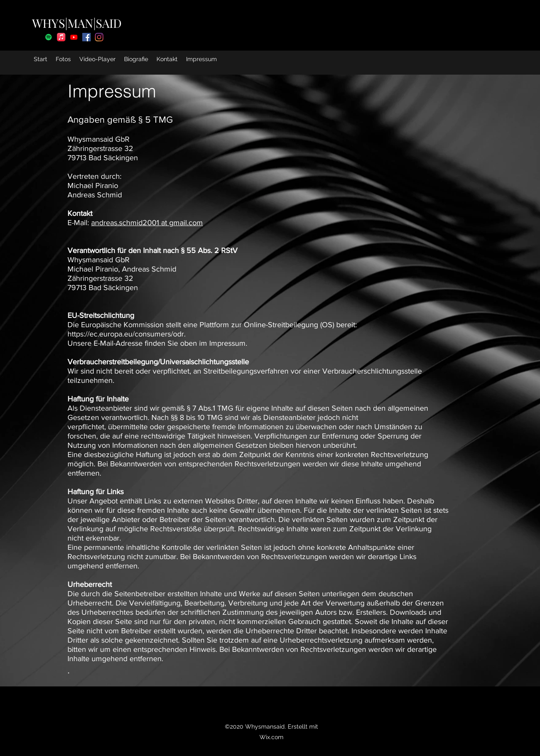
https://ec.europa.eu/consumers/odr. (128, 334)
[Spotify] (49, 37)
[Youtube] (74, 37)
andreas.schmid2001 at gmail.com (147, 223)
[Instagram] (99, 37)
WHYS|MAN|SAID (77, 23)
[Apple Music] (61, 37)
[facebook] (86, 37)
